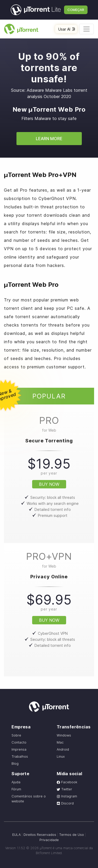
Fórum (16, 789)
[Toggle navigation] (87, 29)
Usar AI (67, 29)
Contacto (19, 742)
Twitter (64, 789)
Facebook (67, 782)
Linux (61, 756)
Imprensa (19, 749)
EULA (16, 835)
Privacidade (49, 840)
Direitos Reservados (40, 835)
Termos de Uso (71, 835)
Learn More (49, 139)
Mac (60, 742)
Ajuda (16, 782)
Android (63, 749)
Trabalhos (20, 756)
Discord (65, 803)
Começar (76, 10)
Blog (15, 764)
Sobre (16, 735)
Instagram (67, 796)
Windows (64, 735)
